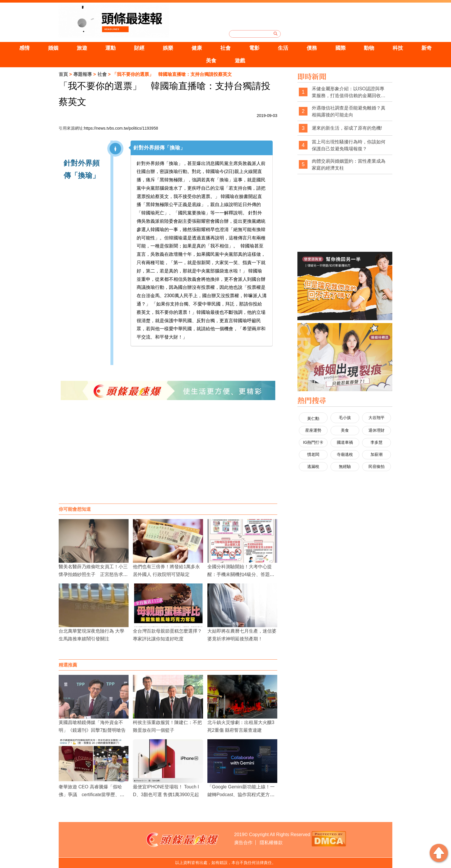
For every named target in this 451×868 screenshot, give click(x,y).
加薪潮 (377, 454)
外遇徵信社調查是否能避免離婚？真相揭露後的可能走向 (349, 111)
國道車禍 (345, 442)
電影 (254, 48)
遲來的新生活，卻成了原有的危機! (347, 128)
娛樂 (168, 48)
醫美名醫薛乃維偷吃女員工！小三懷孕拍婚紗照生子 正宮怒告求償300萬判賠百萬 (93, 574)
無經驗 (345, 466)
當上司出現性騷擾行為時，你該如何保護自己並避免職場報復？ (349, 145)
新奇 (427, 48)
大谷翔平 (377, 418)
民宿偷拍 (377, 466)
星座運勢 (313, 430)
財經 (139, 48)
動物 (369, 48)
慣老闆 (313, 454)
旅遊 (82, 48)
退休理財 (377, 430)
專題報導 (83, 74)
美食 (211, 61)
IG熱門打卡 (313, 442)
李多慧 (377, 442)
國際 (341, 48)
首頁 (63, 74)
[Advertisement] (168, 458)
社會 (225, 48)
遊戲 (240, 61)
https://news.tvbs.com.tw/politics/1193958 (121, 128)
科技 (398, 48)
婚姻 (53, 48)
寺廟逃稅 (345, 454)
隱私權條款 (271, 843)
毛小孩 (345, 418)
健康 (197, 48)
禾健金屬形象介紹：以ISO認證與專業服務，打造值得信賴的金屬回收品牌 (349, 92)
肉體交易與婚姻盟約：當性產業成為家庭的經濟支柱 (349, 165)
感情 (24, 48)
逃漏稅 (313, 466)
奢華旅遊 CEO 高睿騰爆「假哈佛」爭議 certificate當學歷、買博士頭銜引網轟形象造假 (91, 795)
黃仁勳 (313, 418)
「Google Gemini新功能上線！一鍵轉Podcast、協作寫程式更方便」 (241, 795)
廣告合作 (243, 843)
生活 (283, 48)
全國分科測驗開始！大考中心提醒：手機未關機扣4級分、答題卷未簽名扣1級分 (241, 574)
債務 (312, 48)
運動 (110, 48)
